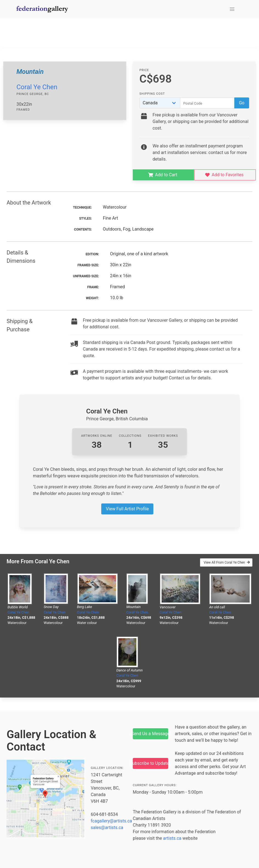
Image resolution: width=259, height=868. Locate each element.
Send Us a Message (150, 734)
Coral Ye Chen (37, 87)
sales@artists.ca (107, 828)
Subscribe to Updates (150, 763)
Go (242, 103)
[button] (232, 9)
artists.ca (172, 838)
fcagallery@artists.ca (112, 821)
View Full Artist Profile (127, 509)
